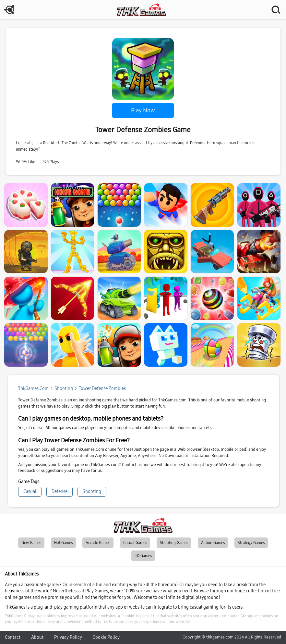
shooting (64, 389)
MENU (10, 10)
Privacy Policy (68, 637)
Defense (60, 492)
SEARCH (276, 10)
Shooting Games (174, 543)
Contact (13, 637)
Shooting (92, 492)
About (37, 637)
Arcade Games (98, 543)
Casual (30, 492)
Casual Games (135, 543)
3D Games (143, 556)
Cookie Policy (106, 637)
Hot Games (63, 543)
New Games (31, 543)
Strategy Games (251, 543)
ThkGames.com (33, 389)
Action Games (213, 543)
